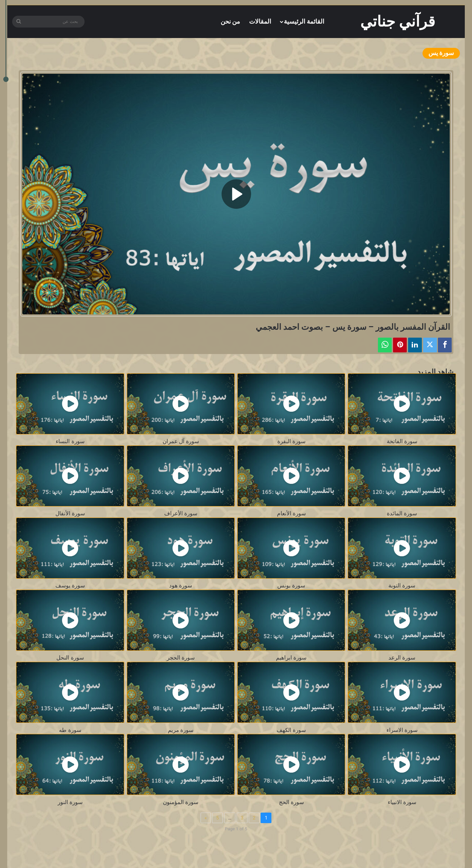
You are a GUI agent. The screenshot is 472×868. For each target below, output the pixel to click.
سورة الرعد (402, 658)
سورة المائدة (402, 513)
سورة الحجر (181, 658)
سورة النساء (70, 441)
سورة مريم (181, 730)
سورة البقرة (291, 441)
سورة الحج (291, 802)
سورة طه (70, 730)
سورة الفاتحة (402, 441)
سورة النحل (70, 658)
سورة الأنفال (70, 513)
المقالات (260, 21)
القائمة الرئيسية (304, 21)
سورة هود (181, 586)
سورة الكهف (291, 730)
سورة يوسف (70, 586)
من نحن (230, 21)
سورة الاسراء (402, 730)
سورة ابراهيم (291, 658)
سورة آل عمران (181, 441)
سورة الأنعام (291, 513)
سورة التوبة (402, 586)
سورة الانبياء (402, 802)
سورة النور (70, 802)
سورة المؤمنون (181, 802)
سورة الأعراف (181, 513)
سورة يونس (291, 586)
